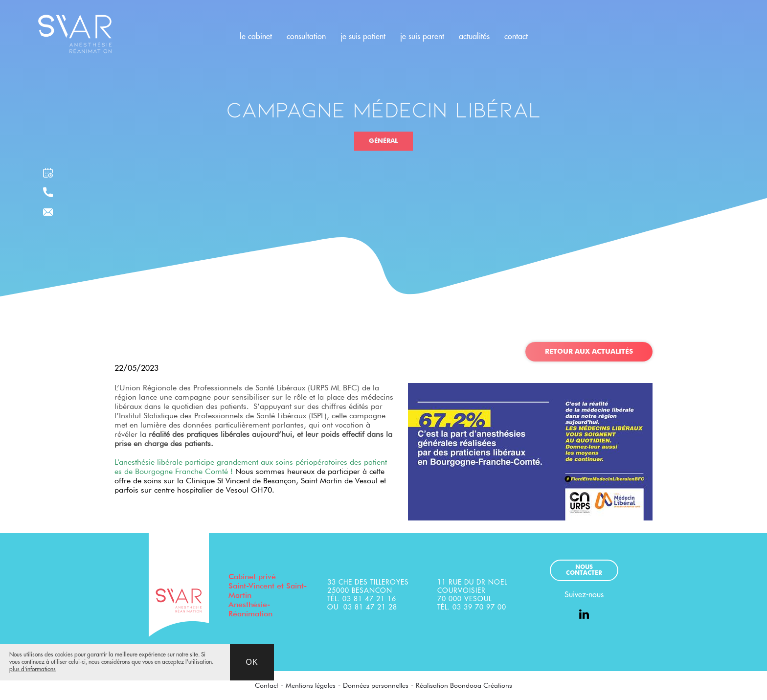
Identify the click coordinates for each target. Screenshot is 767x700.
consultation (306, 37)
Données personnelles (376, 685)
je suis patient (363, 37)
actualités (474, 37)
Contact (267, 685)
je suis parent (422, 37)
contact (516, 37)
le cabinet (256, 37)
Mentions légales (311, 685)
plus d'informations (33, 669)
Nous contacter (584, 570)
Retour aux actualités (589, 352)
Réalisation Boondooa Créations (464, 685)
